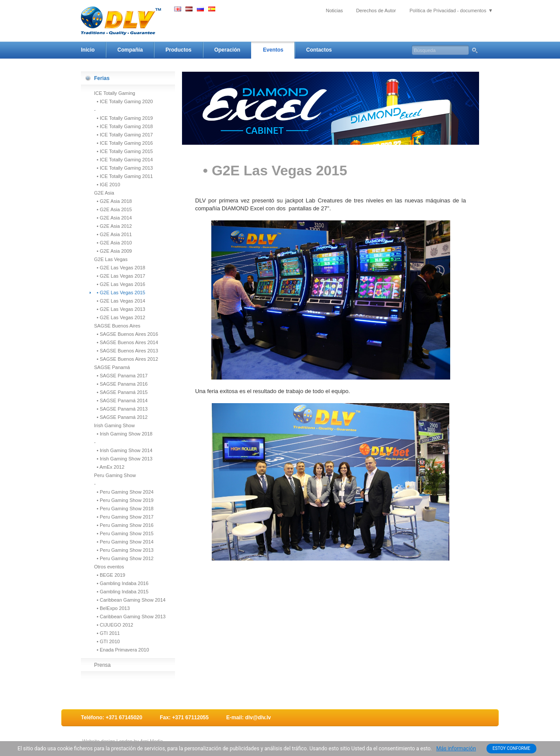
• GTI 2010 (107, 641)
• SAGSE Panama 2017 (121, 376)
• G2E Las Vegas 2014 (120, 301)
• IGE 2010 (107, 185)
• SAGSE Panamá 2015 (121, 392)
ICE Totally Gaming (115, 93)
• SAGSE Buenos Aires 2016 (126, 334)
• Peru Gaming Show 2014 (124, 542)
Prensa (102, 665)
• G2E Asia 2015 (113, 209)
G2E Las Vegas (111, 259)
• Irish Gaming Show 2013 (123, 459)
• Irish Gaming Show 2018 (123, 434)
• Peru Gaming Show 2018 (124, 509)
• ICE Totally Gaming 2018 (124, 126)
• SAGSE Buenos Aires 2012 (126, 359)
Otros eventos (109, 567)
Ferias (102, 78)
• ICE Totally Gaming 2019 (124, 118)
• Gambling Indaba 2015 (121, 592)
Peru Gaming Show (115, 475)
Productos (178, 50)
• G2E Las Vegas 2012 (120, 317)
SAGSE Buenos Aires (117, 326)
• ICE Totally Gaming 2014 (124, 160)
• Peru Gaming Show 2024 (124, 492)
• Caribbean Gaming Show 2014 (130, 600)
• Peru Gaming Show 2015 (124, 533)
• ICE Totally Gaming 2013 (124, 168)
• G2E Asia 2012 (113, 226)
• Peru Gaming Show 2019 (124, 500)
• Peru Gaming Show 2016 (124, 525)
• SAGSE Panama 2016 (121, 384)
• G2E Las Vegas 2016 (120, 284)
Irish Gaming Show (114, 425)
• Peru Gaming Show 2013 (124, 550)
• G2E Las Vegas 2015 (120, 293)
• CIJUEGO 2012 (114, 625)
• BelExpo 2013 (112, 608)
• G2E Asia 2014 (113, 218)
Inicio (88, 50)
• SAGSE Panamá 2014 (121, 401)
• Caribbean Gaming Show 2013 (130, 617)
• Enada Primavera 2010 (122, 650)
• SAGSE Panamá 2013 (121, 409)
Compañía (130, 50)
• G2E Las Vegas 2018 (120, 268)
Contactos (319, 50)
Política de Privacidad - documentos (448, 10)
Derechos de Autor (376, 10)
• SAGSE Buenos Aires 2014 (126, 342)
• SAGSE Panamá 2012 (121, 417)
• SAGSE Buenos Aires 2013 (126, 351)
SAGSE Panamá (112, 367)
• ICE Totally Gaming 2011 (124, 176)
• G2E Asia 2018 (113, 201)
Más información (456, 749)
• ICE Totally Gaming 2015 (124, 151)
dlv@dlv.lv (258, 718)
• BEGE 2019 (110, 575)
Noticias (334, 10)
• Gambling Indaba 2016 (121, 583)
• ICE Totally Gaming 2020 (124, 101)
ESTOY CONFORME (511, 748)
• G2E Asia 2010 (113, 243)
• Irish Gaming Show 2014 (123, 450)
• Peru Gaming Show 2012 (124, 558)
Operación (227, 50)
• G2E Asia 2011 (113, 234)
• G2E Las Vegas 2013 (120, 309)
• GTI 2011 (107, 633)
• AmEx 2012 (109, 467)
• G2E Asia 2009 (113, 251)
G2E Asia (104, 193)
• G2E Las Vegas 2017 (120, 276)
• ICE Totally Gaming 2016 (124, 143)
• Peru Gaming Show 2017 (124, 517)
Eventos (273, 50)
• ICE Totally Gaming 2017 (124, 135)
